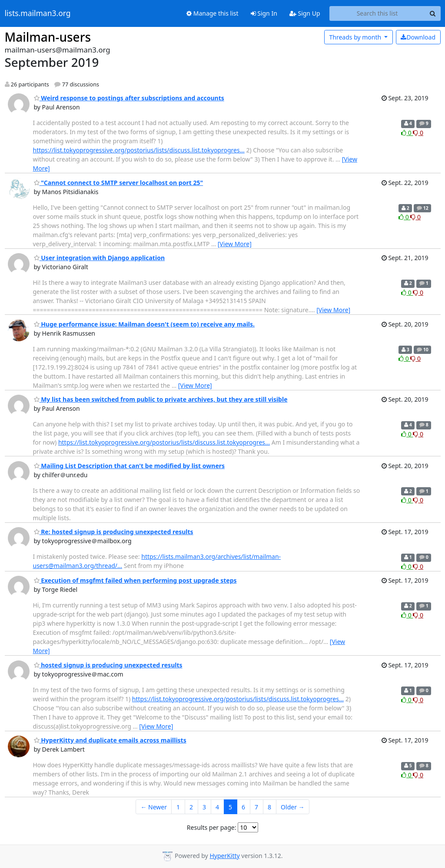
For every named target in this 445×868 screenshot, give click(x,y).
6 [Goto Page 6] (243, 807)
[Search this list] (377, 13)
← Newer (154, 807)
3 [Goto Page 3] (204, 807)
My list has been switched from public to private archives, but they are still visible (161, 399)
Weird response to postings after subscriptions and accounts (129, 98)
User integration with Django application (99, 258)
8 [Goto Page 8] (269, 807)
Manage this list (213, 13)
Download (418, 37)
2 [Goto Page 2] (191, 807)
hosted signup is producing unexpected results (108, 665)
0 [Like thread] (407, 133)
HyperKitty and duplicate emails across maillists (110, 740)
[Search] (433, 13)
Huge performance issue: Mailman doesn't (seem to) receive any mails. (144, 324)
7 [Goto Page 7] (256, 807)
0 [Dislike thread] (418, 133)
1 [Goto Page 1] (178, 807)
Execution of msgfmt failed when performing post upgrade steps (135, 580)
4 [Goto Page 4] (217, 807)
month (356, 37)
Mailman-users (48, 37)
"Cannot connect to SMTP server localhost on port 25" (119, 183)
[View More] (235, 244)
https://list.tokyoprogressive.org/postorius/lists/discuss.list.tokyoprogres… (139, 150)
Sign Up (305, 13)
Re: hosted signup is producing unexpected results (114, 532)
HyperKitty (224, 856)
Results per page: (212, 827)
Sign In (264, 13)
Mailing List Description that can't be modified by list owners (130, 466)
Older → (292, 807)
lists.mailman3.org (38, 13)
